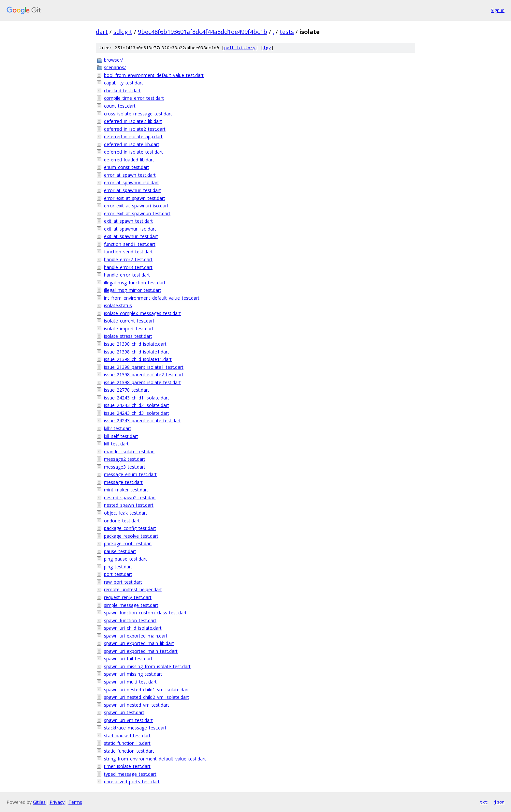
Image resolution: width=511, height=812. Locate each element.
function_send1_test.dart (130, 244)
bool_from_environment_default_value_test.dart (154, 75)
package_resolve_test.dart (131, 536)
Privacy (57, 802)
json (499, 802)
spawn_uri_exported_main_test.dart (141, 651)
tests (287, 32)
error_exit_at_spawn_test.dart (135, 198)
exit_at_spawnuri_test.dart (131, 236)
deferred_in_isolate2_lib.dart (133, 121)
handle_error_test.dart (127, 275)
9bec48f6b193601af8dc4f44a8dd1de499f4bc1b (203, 32)
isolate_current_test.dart (129, 321)
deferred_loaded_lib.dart (129, 160)
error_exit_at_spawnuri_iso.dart (136, 206)
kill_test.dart (116, 444)
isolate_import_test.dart (129, 329)
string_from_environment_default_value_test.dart (155, 759)
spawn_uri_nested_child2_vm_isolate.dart (146, 697)
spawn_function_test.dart (130, 620)
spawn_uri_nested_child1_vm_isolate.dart (146, 690)
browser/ (113, 60)
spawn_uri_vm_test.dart (128, 720)
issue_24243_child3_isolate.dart (137, 413)
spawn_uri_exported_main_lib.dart (139, 643)
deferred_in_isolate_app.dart (133, 136)
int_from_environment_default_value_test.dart (152, 298)
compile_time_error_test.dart (134, 98)
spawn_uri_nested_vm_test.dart (137, 705)
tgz (267, 48)
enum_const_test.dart (127, 167)
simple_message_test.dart (131, 605)
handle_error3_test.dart (128, 267)
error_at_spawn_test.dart (130, 175)
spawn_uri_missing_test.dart (133, 674)
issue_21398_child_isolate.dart (135, 344)
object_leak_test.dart (126, 513)
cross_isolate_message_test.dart (138, 114)
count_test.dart (120, 106)
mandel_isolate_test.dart (130, 451)
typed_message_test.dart (130, 774)
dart (102, 32)
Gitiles (39, 802)
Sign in (498, 10)
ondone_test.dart (122, 521)
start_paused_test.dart (127, 736)
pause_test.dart (120, 551)
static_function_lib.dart (127, 743)
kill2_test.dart (118, 428)
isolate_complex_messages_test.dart (142, 313)
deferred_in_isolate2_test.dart (135, 129)
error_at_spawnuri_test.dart (132, 190)
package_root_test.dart (128, 543)
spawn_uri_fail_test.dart (128, 659)
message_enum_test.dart (130, 474)
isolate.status (118, 305)
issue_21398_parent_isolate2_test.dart (144, 375)
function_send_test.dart (128, 252)
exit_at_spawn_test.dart (128, 221)
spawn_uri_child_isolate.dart (133, 628)
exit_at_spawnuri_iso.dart (130, 229)
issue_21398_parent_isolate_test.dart (142, 382)
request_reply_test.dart (128, 597)
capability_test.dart (124, 83)
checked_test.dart (122, 90)
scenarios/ (115, 67)
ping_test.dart (118, 567)
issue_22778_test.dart (127, 390)
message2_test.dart (125, 459)
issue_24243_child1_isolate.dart (137, 398)
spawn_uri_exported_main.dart (136, 636)
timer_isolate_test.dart (127, 766)
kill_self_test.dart (121, 436)
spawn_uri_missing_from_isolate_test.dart (147, 666)
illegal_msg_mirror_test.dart (133, 290)
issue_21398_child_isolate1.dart (137, 352)
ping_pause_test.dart (125, 559)
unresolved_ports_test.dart (132, 782)
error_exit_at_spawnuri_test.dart (137, 213)
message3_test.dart (125, 467)
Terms (75, 802)
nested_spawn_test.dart (129, 505)
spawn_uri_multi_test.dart (130, 682)
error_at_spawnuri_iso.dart (131, 182)
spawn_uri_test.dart (124, 712)
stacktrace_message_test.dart (135, 728)
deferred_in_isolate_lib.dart (132, 144)
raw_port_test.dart (123, 582)
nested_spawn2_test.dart (130, 497)
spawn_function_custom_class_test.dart (145, 613)
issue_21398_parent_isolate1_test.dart (144, 367)
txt (484, 802)
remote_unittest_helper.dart (133, 589)
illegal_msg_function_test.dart (135, 283)
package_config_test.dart (130, 528)
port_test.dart (118, 574)
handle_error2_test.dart (128, 259)
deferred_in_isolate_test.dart (133, 152)
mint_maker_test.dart (126, 490)
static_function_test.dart (129, 751)
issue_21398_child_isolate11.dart (138, 359)
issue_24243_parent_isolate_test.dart (142, 421)
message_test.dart (123, 482)
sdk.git (123, 32)
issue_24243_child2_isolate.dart (137, 405)
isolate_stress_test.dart (128, 336)
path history (240, 48)
